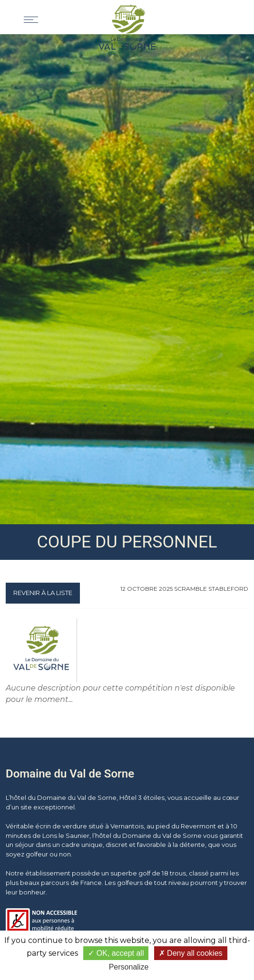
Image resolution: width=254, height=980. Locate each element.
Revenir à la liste (43, 593)
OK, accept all (116, 953)
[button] (219, 17)
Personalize (129, 967)
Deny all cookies (191, 953)
